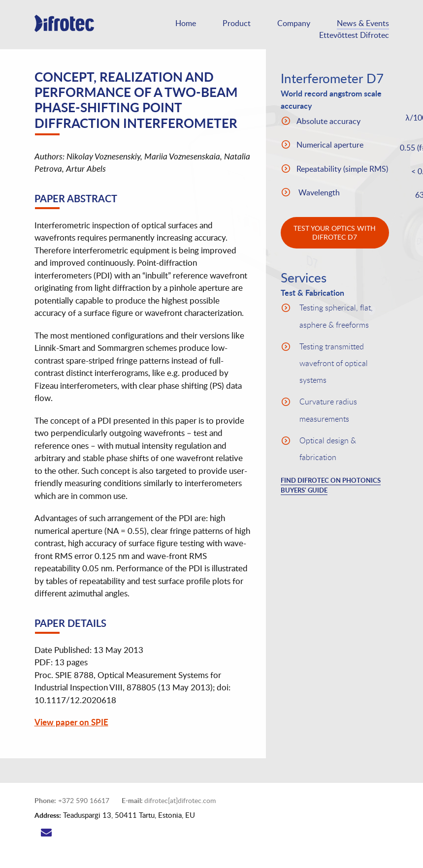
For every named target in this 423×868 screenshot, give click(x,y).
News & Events (363, 23)
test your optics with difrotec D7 (335, 232)
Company (294, 23)
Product (237, 23)
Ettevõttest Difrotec (354, 35)
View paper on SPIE (71, 722)
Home (186, 23)
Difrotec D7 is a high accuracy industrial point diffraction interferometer (71, 30)
